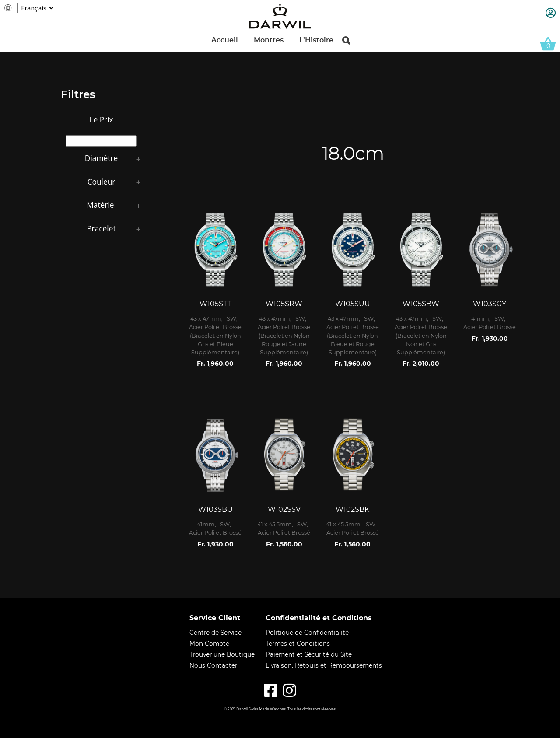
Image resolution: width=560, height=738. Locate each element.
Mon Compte (209, 645)
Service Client (215, 618)
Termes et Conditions (298, 645)
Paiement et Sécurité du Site (309, 656)
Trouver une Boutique (222, 656)
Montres (269, 41)
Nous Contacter (213, 667)
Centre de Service (215, 634)
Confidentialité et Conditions (319, 618)
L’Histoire (316, 41)
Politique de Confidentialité (307, 634)
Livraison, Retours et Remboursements (324, 667)
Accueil (225, 41)
